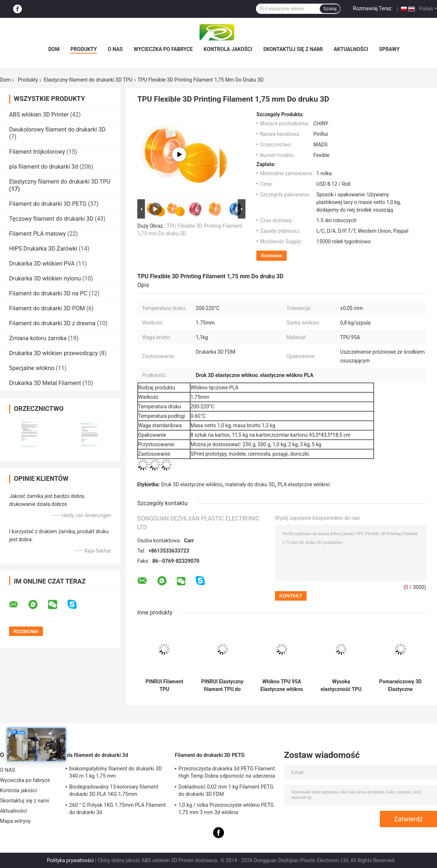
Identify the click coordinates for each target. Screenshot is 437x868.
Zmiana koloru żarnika (38, 338)
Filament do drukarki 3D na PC (48, 293)
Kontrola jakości (228, 49)
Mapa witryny (15, 821)
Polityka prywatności (70, 860)
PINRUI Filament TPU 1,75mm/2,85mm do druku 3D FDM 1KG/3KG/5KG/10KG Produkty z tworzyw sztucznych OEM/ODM (164, 686)
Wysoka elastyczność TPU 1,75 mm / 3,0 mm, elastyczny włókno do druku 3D (341, 686)
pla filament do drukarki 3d (44, 167)
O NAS (115, 49)
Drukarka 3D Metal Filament (45, 383)
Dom (54, 49)
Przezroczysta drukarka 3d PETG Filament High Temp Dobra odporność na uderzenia (227, 772)
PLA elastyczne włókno (304, 484)
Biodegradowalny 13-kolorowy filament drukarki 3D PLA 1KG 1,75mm (114, 790)
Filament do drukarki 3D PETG (48, 204)
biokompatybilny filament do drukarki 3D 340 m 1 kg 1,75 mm (116, 772)
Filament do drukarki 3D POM (47, 308)
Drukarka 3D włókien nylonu (45, 278)
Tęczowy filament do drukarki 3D (51, 219)
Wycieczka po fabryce (163, 49)
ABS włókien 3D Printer (39, 115)
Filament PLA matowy (38, 234)
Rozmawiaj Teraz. (373, 8)
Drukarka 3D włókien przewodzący (53, 353)
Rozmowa (271, 256)
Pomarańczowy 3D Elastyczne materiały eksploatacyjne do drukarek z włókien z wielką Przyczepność (400, 686)
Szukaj (330, 9)
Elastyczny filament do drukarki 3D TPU (88, 80)
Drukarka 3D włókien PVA (42, 264)
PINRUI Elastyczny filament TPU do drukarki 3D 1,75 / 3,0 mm (222, 686)
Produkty (83, 49)
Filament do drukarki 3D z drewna (52, 323)
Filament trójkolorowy (37, 152)
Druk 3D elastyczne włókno (192, 484)
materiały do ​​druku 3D (250, 484)
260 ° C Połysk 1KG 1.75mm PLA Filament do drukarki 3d (117, 809)
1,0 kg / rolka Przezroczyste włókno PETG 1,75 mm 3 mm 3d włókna (226, 809)
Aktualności (351, 49)
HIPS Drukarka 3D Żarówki (43, 249)
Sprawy (389, 49)
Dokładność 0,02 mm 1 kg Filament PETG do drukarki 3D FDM (226, 790)
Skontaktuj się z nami (293, 49)
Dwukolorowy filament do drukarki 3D (57, 129)
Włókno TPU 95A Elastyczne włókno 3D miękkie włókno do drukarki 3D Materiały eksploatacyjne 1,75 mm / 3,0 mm (282, 686)
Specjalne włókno (32, 368)
